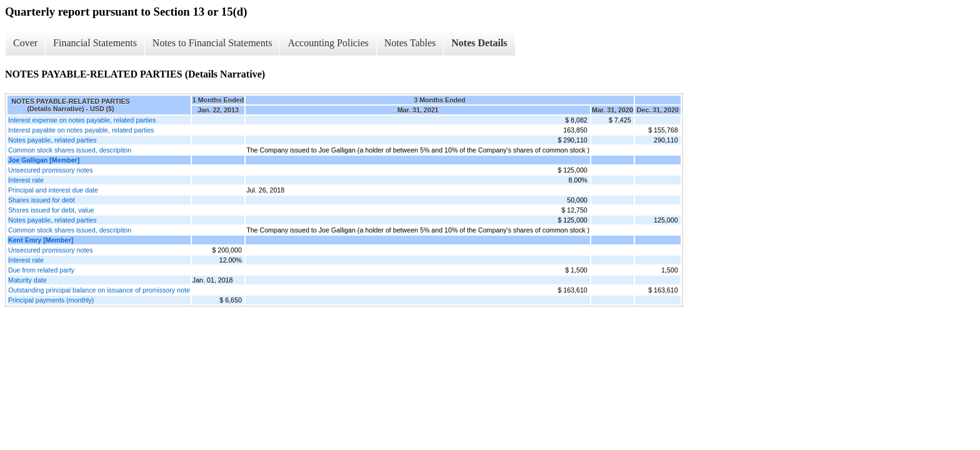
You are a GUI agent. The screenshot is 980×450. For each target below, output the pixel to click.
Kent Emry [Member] (41, 240)
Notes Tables (410, 43)
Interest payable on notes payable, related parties (81, 130)
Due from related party (41, 270)
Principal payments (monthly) (51, 300)
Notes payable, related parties (52, 140)
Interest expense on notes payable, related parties (82, 120)
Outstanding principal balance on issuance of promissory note (99, 290)
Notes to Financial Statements (212, 43)
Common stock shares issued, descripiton (70, 150)
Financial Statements (95, 43)
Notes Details (479, 43)
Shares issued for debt (42, 200)
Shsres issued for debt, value (51, 210)
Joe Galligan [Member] (44, 160)
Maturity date (27, 280)
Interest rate (26, 180)
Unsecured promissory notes (51, 170)
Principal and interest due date (53, 190)
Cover (25, 43)
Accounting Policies (328, 43)
